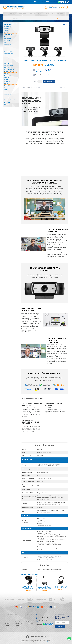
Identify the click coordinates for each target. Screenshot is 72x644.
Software (6, 32)
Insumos (6, 90)
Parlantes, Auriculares (9, 60)
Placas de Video (8, 44)
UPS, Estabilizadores (9, 66)
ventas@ (46, 615)
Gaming (6, 62)
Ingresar (28, 618)
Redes (54, 14)
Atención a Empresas (19, 620)
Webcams (7, 79)
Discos (6, 42)
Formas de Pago (51, 2)
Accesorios (32, 14)
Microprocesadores (9, 37)
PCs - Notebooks (13, 14)
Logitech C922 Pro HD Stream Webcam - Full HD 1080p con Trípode (29, 588)
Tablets (6, 30)
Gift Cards (60, 14)
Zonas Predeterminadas (50, 75)
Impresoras (7, 88)
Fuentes (6, 48)
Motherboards (8, 39)
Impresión (47, 14)
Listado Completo (8, 629)
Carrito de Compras (30, 623)
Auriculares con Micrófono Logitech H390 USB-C (60, 587)
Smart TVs (7, 78)
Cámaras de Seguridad (9, 100)
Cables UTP (7, 98)
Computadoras (8, 27)
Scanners (6, 83)
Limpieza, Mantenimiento (10, 71)
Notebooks (7, 28)
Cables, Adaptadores (9, 69)
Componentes (23, 14)
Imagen (40, 14)
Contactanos (18, 618)
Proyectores (7, 81)
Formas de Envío (39, 2)
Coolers (6, 50)
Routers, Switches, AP (9, 96)
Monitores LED (7, 76)
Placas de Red (7, 94)
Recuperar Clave (30, 620)
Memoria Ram (7, 40)
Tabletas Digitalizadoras (10, 64)
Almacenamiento (8, 67)
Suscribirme (60, 626)
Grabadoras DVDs (8, 52)
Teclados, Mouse (8, 58)
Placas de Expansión (9, 54)
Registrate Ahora (30, 622)
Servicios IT (17, 622)
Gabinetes (7, 46)
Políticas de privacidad (51, 642)
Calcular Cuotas (39, 71)
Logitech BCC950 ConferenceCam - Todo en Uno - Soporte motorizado (44, 588)
